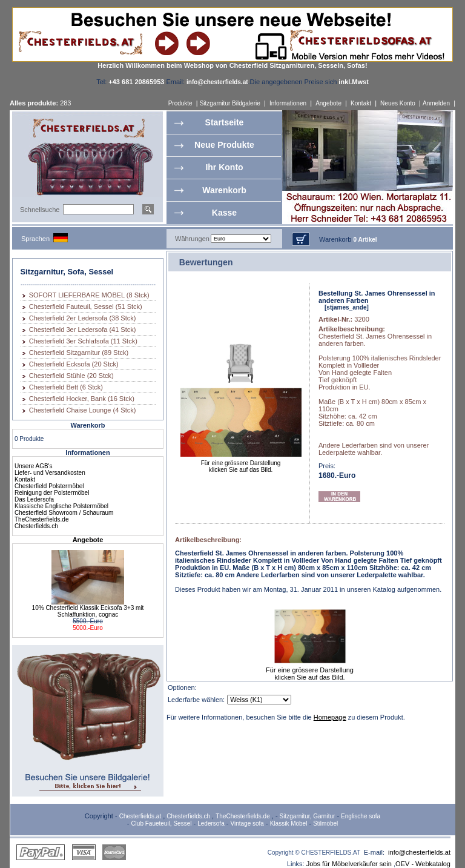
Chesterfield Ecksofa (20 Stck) (74, 364)
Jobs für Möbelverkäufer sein (349, 864)
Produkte (180, 103)
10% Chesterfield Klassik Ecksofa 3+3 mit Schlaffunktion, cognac (88, 611)
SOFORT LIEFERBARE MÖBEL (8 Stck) (89, 295)
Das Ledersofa (34, 499)
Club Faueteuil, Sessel (161, 823)
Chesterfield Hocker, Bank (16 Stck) (82, 399)
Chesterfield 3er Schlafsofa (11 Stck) (83, 341)
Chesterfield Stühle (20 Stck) (71, 376)
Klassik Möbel (289, 823)
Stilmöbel (325, 823)
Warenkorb (224, 190)
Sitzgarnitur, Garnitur (308, 816)
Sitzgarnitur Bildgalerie (230, 103)
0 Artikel (365, 240)
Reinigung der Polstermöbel (52, 493)
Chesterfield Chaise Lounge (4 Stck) (83, 410)
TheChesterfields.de (42, 519)
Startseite (225, 122)
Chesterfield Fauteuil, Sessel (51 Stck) (86, 306)
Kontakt (361, 103)
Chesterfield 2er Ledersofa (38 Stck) (83, 318)
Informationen (288, 103)
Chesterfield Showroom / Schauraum (64, 513)
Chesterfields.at (140, 816)
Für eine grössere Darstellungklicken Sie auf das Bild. (241, 464)
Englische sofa (361, 816)
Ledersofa (211, 823)
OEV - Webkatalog (423, 864)
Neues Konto (398, 103)
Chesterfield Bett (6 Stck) (66, 387)
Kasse (224, 213)
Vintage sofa (247, 823)
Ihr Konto (224, 167)
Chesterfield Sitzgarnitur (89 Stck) (79, 353)
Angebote (328, 103)
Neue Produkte (224, 145)
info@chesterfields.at (419, 852)
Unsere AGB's (34, 466)
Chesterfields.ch (36, 526)
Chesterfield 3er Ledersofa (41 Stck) (83, 330)
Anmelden (436, 103)
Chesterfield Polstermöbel (49, 486)
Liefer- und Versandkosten (50, 473)
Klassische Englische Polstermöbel (61, 506)
